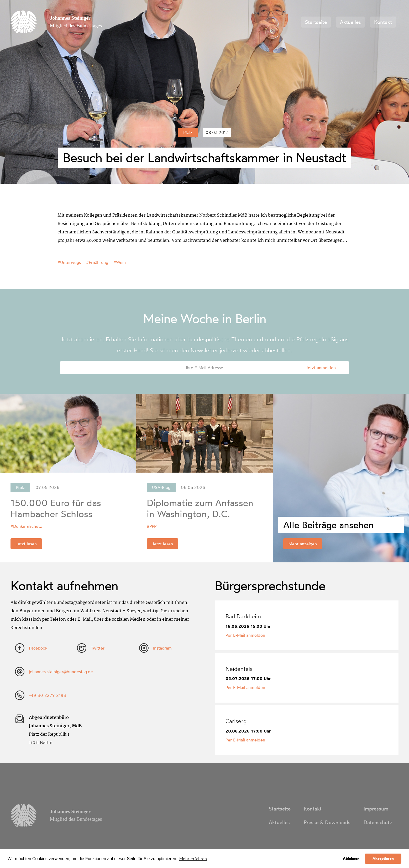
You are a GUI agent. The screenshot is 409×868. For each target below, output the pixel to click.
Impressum (376, 809)
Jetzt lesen (26, 544)
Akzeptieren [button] (383, 859)
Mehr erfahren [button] (193, 859)
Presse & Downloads (327, 822)
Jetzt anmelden (321, 368)
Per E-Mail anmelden (245, 635)
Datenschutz (378, 822)
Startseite (316, 22)
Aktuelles (350, 22)
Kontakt (383, 22)
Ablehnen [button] (351, 859)
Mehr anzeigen (303, 544)
